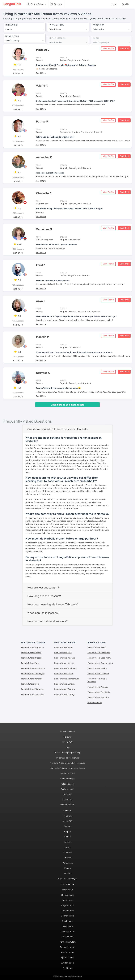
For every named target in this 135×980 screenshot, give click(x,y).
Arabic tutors (67, 889)
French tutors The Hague (33, 673)
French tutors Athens (64, 663)
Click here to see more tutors (67, 404)
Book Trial (124, 48)
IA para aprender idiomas (68, 757)
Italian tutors (67, 926)
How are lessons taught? (43, 587)
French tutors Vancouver (33, 694)
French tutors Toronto (64, 689)
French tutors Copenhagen (100, 663)
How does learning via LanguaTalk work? (53, 604)
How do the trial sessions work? (48, 621)
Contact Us (68, 799)
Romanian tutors (67, 947)
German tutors (68, 915)
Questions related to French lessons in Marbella (58, 429)
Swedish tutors (67, 962)
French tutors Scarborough (67, 678)
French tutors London (64, 683)
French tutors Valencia (65, 657)
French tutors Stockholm (99, 657)
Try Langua (68, 815)
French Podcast (67, 778)
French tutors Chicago (65, 694)
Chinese (68, 857)
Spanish (68, 826)
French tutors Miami (97, 647)
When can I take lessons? (43, 612)
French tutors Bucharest (66, 668)
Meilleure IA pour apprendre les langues (67, 762)
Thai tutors (68, 967)
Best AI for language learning (68, 752)
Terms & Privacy (67, 804)
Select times (55, 28)
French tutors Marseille (32, 678)
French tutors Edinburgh (33, 689)
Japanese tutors (68, 931)
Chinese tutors (68, 894)
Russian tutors (68, 952)
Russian (68, 873)
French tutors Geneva (31, 652)
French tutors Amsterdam (33, 668)
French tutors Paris (30, 663)
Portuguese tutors (68, 941)
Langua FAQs (67, 821)
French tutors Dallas (64, 673)
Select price (98, 28)
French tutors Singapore (32, 647)
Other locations (95, 702)
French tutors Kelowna (98, 673)
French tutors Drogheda (99, 692)
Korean (67, 868)
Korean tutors (67, 936)
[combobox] (24, 28)
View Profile (108, 48)
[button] (41, 73)
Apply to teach (67, 789)
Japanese (68, 852)
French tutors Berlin (64, 647)
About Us (67, 794)
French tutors (68, 910)
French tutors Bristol (97, 668)
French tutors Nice (63, 652)
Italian (67, 847)
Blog (68, 747)
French (68, 836)
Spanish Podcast (67, 773)
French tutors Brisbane (32, 657)
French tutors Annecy (98, 686)
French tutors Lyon (30, 683)
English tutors (67, 905)
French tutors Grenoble (98, 697)
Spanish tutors (68, 957)
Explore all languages (68, 878)
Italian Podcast (68, 783)
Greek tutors (68, 921)
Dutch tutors (68, 900)
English (67, 831)
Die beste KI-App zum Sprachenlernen (68, 768)
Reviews (68, 736)
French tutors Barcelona (99, 652)
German (68, 842)
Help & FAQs (68, 742)
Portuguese (68, 862)
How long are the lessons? (44, 595)
